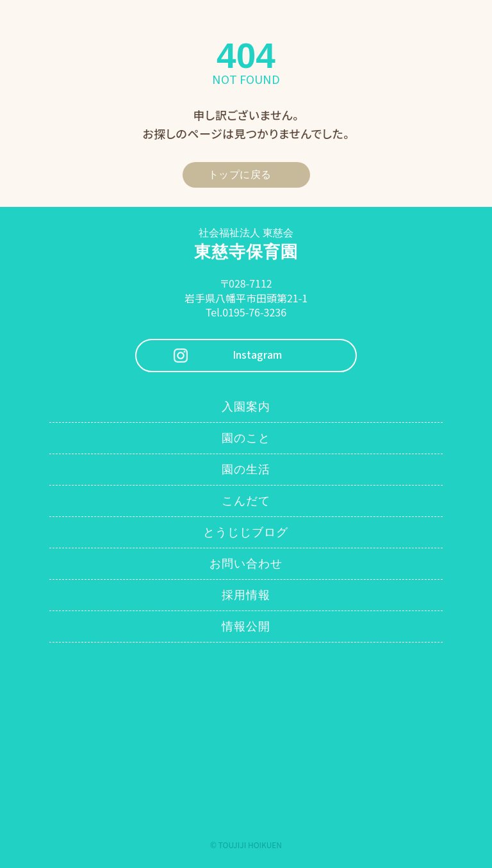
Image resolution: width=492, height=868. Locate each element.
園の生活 (246, 470)
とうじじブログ (246, 532)
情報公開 (246, 626)
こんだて (246, 501)
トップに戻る (240, 175)
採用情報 (246, 595)
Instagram (257, 355)
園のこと (246, 438)
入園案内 (246, 407)
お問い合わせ (246, 564)
